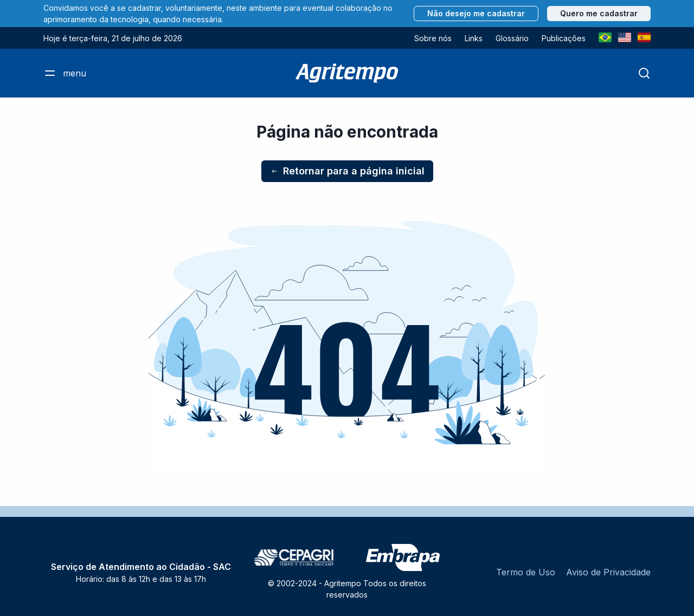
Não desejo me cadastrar (476, 13)
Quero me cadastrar (599, 13)
